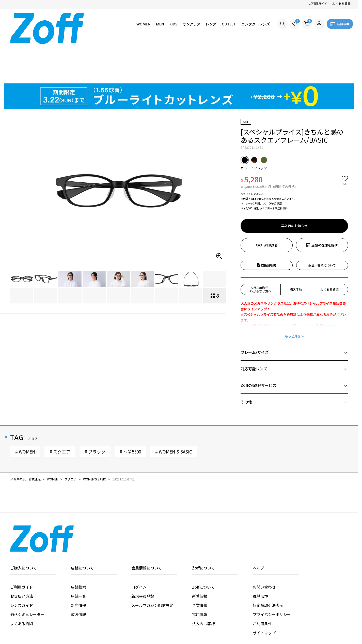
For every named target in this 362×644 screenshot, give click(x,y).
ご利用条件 (262, 584)
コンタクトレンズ (256, 24)
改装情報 (78, 575)
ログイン (139, 548)
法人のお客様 (203, 584)
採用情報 (200, 575)
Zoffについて (203, 548)
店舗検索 (78, 548)
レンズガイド (22, 566)
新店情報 (78, 566)
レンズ (211, 24)
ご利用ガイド (318, 3)
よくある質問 (341, 3)
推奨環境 (260, 557)
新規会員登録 (143, 557)
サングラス (192, 24)
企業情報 (200, 566)
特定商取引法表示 (268, 566)
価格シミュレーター (27, 575)
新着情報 (200, 557)
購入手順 (296, 250)
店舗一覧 (78, 557)
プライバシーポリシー (272, 575)
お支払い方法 (22, 557)
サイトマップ (264, 594)
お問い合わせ (264, 548)
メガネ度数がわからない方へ (261, 250)
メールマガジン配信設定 (152, 566)
